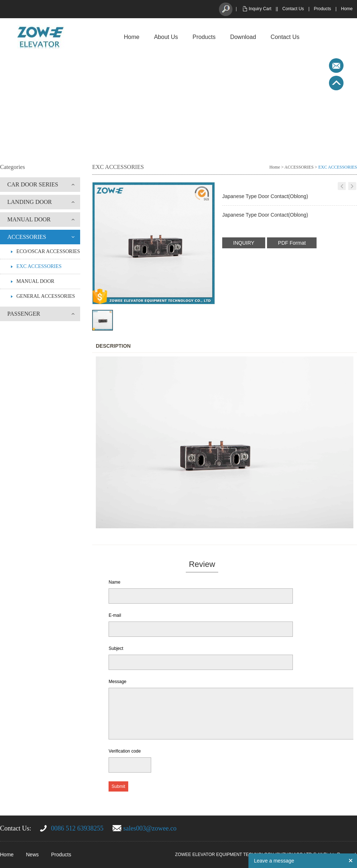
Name (114, 582)
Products (323, 9)
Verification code (125, 751)
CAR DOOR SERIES (33, 184)
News (32, 855)
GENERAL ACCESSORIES (46, 296)
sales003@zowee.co (150, 828)
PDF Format (292, 243)
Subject (116, 648)
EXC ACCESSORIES (39, 266)
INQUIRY (244, 243)
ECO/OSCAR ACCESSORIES (48, 251)
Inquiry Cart (260, 9)
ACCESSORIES (27, 237)
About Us (166, 37)
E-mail (115, 615)
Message (117, 682)
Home (347, 9)
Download (243, 37)
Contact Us (293, 9)
